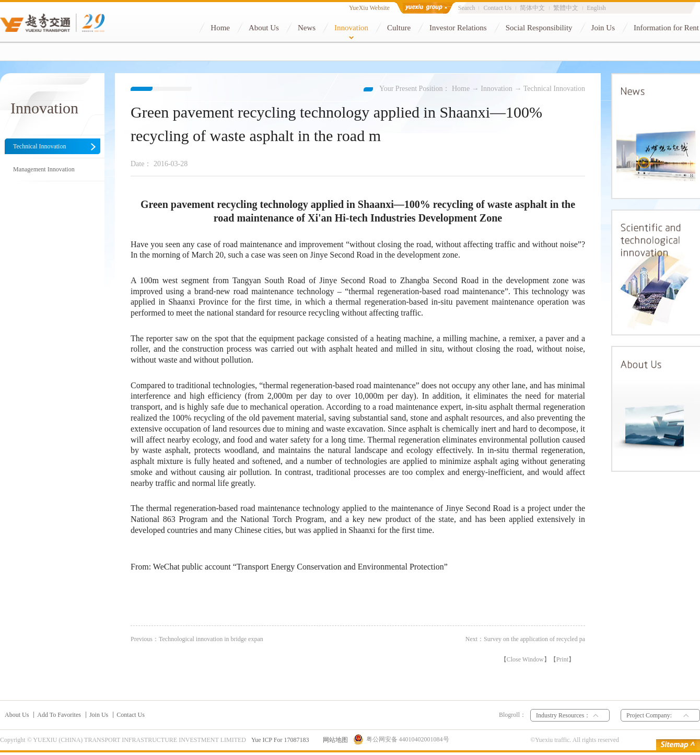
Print (562, 659)
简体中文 (532, 8)
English (596, 8)
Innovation (497, 89)
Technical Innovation (554, 89)
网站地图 (334, 740)
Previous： (197, 639)
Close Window (525, 659)
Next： (525, 639)
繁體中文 (566, 8)
